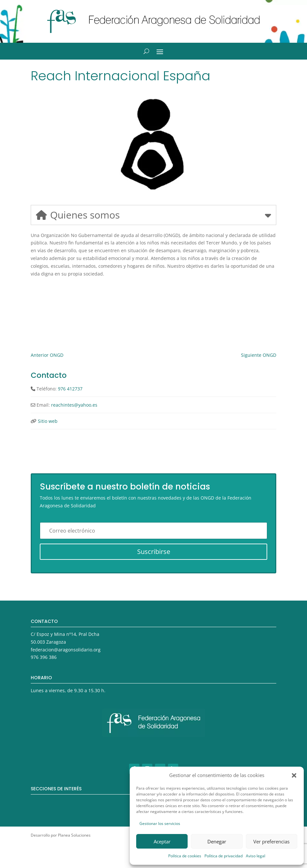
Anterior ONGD (47, 355)
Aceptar (162, 841)
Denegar (217, 841)
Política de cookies (185, 856)
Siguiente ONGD (259, 355)
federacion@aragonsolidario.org (66, 650)
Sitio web (48, 421)
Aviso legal (256, 856)
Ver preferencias (271, 841)
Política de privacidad (224, 856)
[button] (294, 775)
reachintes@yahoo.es (74, 405)
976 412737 (70, 389)
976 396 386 (44, 657)
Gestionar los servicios (160, 823)
